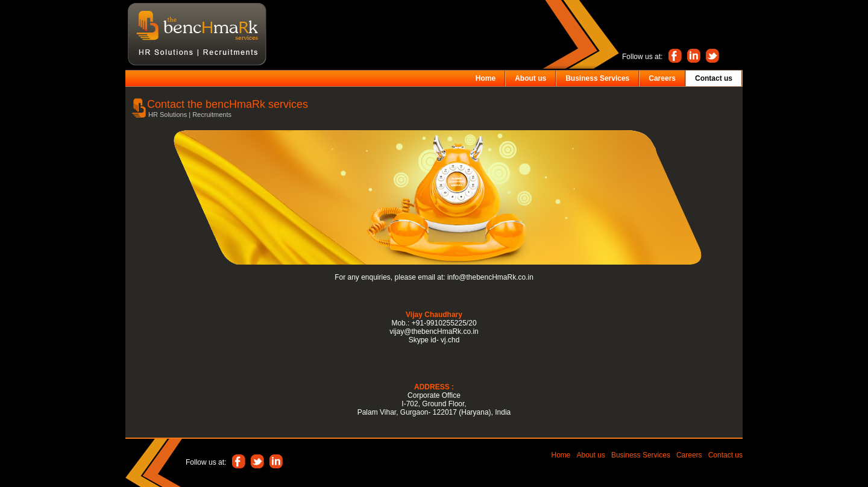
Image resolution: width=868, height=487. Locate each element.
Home (561, 455)
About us (591, 455)
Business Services (641, 455)
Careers (689, 455)
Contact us (725, 455)
